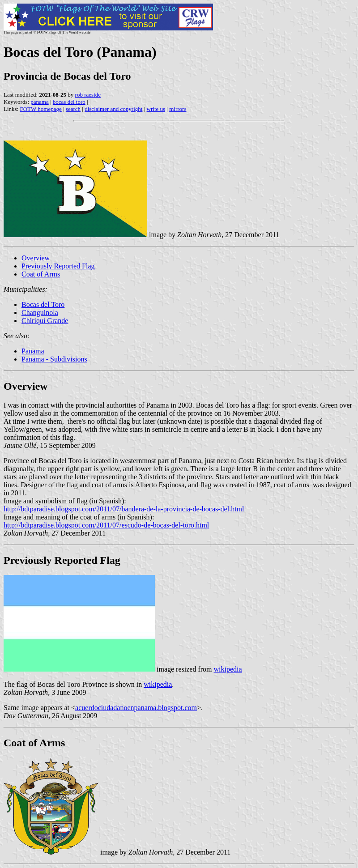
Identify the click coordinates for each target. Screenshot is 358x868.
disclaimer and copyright (113, 109)
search (73, 109)
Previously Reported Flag (58, 266)
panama (39, 102)
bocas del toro (69, 102)
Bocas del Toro (43, 304)
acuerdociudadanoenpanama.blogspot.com (136, 708)
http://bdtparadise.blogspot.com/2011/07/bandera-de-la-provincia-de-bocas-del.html (124, 509)
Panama (33, 351)
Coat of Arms (41, 274)
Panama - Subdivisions (54, 359)
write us (156, 109)
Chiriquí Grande (45, 321)
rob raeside (88, 95)
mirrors (178, 109)
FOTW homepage (40, 109)
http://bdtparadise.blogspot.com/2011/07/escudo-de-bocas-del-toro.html (106, 525)
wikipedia (228, 669)
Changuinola (40, 313)
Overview (36, 258)
